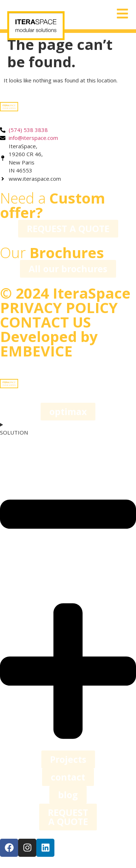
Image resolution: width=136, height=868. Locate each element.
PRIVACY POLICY (59, 307)
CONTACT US (46, 322)
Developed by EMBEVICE (49, 344)
